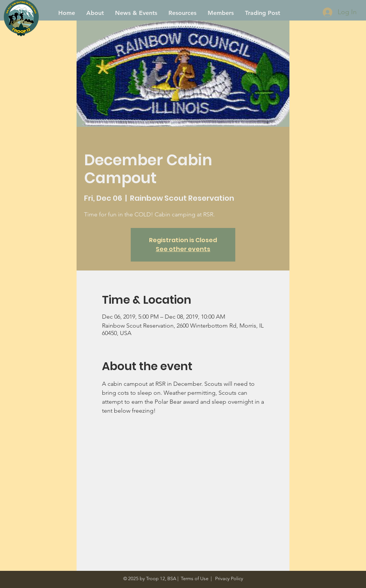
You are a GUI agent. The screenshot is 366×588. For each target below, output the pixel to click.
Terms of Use (195, 578)
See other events (183, 249)
